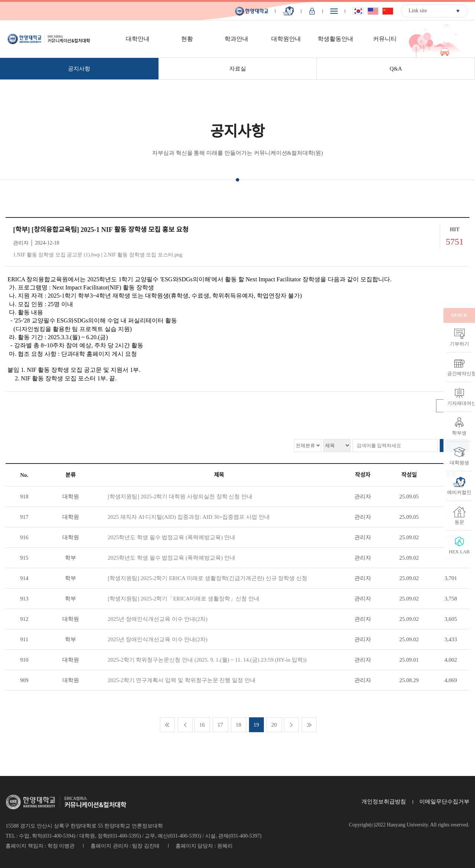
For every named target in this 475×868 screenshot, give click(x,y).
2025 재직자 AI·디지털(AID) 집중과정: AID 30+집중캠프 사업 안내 (189, 517)
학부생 (459, 433)
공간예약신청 (459, 373)
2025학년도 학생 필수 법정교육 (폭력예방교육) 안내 (171, 537)
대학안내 (138, 39)
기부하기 (459, 344)
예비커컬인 (459, 492)
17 (220, 725)
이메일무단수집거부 (444, 802)
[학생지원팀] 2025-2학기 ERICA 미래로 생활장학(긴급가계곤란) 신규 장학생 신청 (207, 578)
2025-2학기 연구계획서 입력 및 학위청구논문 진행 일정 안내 (182, 680)
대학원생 (459, 462)
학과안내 (236, 39)
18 (238, 725)
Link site (418, 11)
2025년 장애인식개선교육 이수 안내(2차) (158, 619)
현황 (187, 39)
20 (274, 725)
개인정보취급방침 (384, 802)
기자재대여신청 (459, 403)
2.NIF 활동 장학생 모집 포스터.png (143, 255)
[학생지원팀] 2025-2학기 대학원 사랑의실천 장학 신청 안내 (180, 497)
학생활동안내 (335, 39)
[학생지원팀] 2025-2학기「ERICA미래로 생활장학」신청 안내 (184, 599)
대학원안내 (286, 39)
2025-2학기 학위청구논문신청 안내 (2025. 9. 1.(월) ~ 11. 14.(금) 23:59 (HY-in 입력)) (207, 660)
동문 (459, 522)
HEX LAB (459, 551)
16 (202, 725)
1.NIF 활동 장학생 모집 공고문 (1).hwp (57, 255)
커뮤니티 (385, 39)
